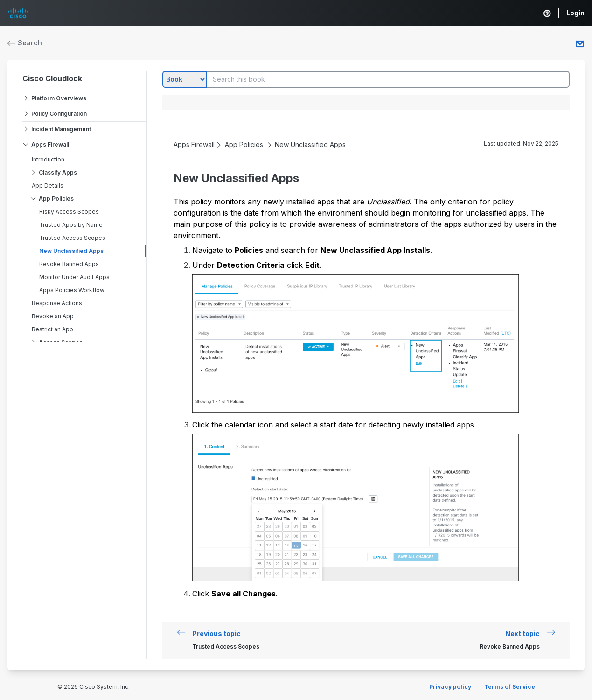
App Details (48, 185)
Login (575, 13)
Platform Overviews (59, 98)
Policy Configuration (59, 114)
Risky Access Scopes (69, 212)
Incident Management (61, 129)
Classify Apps (58, 172)
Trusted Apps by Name (71, 225)
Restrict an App (52, 329)
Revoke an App (53, 316)
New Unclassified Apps (71, 251)
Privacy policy (450, 687)
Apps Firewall (50, 144)
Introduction (48, 159)
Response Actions (57, 303)
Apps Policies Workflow (72, 290)
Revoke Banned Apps (69, 264)
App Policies (56, 199)
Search (25, 43)
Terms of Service (510, 687)
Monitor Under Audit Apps (74, 277)
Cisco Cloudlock (52, 78)
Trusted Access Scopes (72, 238)
